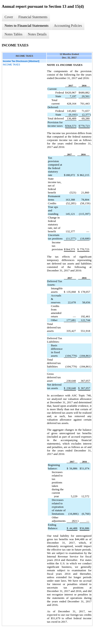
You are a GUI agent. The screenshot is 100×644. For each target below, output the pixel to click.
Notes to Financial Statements (27, 26)
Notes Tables (14, 34)
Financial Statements (33, 17)
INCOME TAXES (11, 65)
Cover (9, 17)
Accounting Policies (68, 26)
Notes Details (37, 34)
